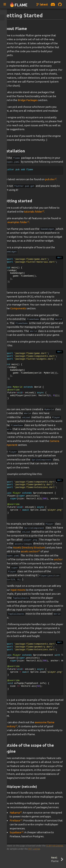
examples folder (17, 222)
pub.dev (50, 179)
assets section (29, 551)
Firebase (15, 820)
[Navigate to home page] (19, 4)
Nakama (15, 813)
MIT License (34, 849)
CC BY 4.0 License (55, 846)
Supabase (15, 832)
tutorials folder (33, 212)
